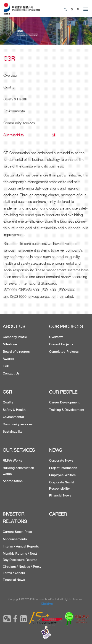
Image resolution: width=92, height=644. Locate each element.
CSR (7, 392)
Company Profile (15, 337)
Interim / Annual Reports (21, 546)
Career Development (64, 402)
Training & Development (67, 410)
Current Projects (61, 344)
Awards (8, 359)
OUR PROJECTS (66, 326)
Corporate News (61, 460)
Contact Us (11, 373)
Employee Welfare (62, 475)
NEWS (56, 450)
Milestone (10, 344)
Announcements (15, 539)
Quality (9, 87)
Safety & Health (15, 99)
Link (6, 366)
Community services (19, 123)
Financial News (60, 495)
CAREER (58, 514)
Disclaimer (47, 604)
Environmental (14, 111)
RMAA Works (12, 460)
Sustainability (14, 135)
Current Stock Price (17, 532)
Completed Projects (64, 352)
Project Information (63, 468)
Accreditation (13, 481)
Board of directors (16, 352)
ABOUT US (14, 326)
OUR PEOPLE (63, 392)
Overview (11, 75)
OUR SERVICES (19, 450)
